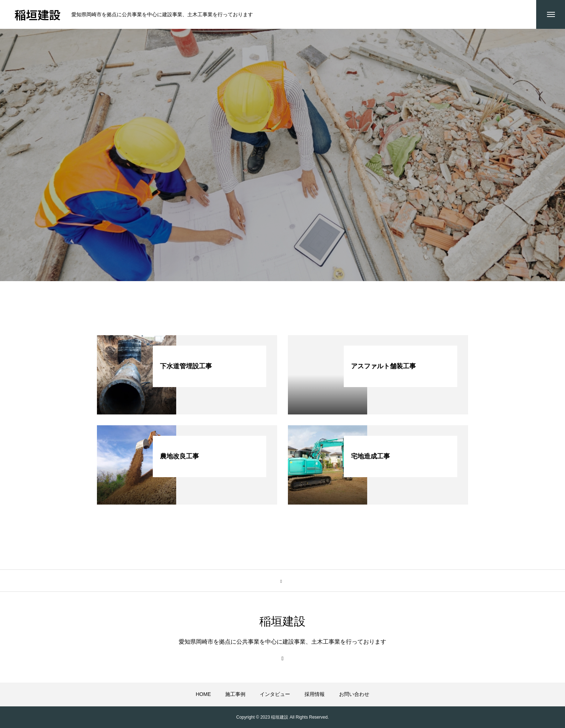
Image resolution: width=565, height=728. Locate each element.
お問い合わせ (354, 694)
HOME (203, 694)
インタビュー (275, 694)
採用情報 (315, 694)
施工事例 (235, 694)
